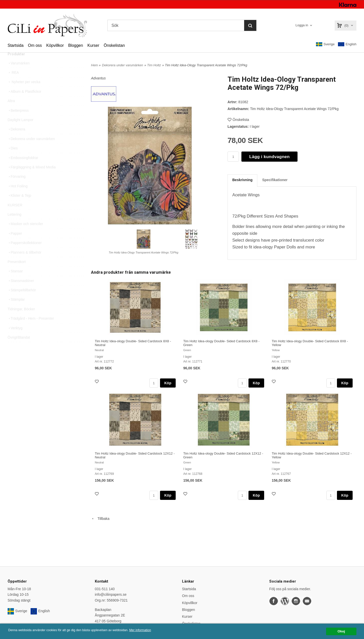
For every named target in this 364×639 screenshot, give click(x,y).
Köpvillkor (55, 45)
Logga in (302, 25)
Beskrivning (242, 180)
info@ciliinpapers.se (111, 594)
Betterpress (18, 121)
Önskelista (238, 120)
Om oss (35, 45)
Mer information (153, 630)
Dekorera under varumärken (31, 150)
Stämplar (16, 310)
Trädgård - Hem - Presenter (31, 329)
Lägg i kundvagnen (269, 157)
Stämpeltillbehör (22, 301)
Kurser (93, 45)
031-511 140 (105, 589)
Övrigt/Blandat (19, 348)
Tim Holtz (154, 65)
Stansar (15, 282)
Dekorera (16, 140)
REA (13, 83)
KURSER (15, 216)
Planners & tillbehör (24, 263)
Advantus (98, 78)
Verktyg (15, 339)
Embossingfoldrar (23, 168)
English (347, 44)
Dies (13, 159)
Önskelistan (114, 45)
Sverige (325, 44)
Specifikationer (275, 180)
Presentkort (17, 272)
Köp (168, 383)
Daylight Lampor (20, 131)
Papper (15, 244)
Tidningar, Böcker (21, 320)
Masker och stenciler (25, 235)
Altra (11, 112)
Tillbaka (100, 519)
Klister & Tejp (19, 206)
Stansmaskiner (21, 291)
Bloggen (76, 45)
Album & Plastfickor (24, 102)
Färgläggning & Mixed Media (32, 178)
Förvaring (17, 187)
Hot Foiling (18, 197)
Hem (94, 65)
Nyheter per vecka (24, 93)
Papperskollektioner (25, 253)
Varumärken (19, 74)
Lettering (14, 225)
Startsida (16, 45)
